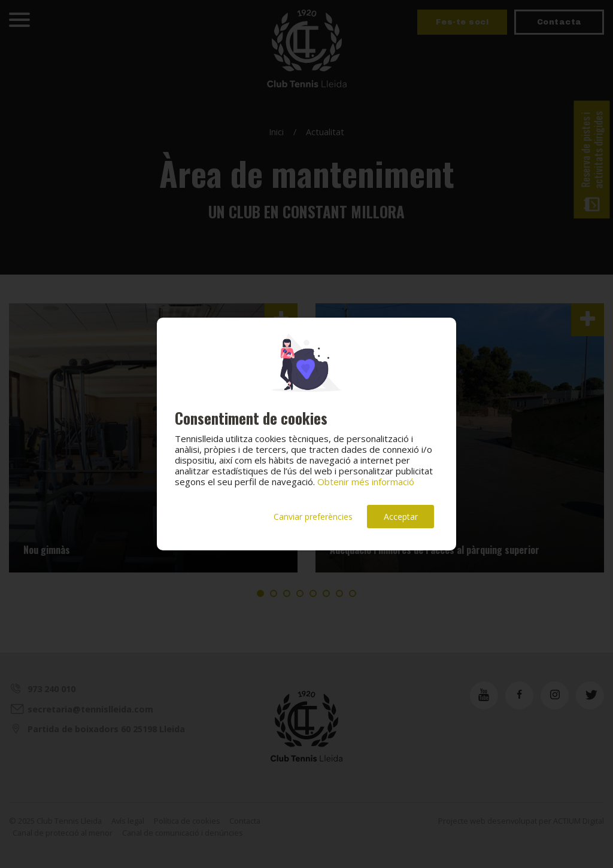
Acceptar (401, 517)
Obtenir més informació (366, 482)
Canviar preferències (313, 517)
